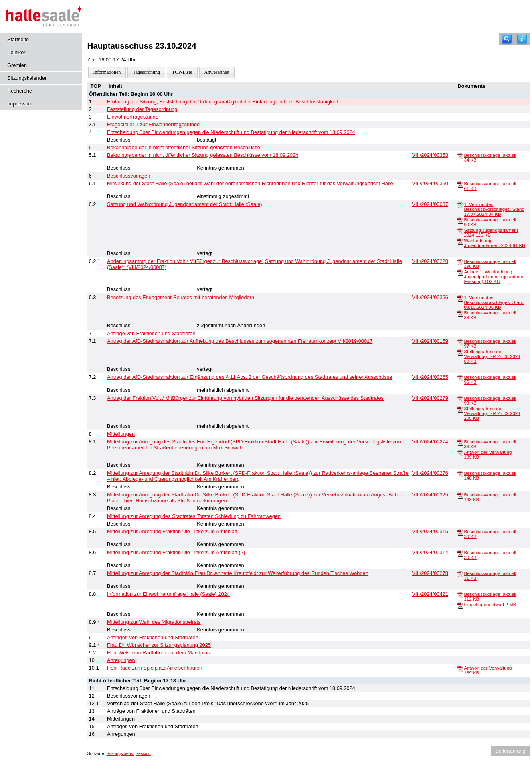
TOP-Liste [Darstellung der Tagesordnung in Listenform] (182, 72)
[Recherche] (507, 39)
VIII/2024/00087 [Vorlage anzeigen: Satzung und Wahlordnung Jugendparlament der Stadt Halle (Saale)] (430, 204)
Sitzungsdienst (120, 753)
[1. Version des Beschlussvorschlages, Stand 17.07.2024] (460, 205)
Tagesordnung (146, 72)
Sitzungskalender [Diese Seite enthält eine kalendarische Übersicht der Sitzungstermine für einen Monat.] (27, 78)
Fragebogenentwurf (490, 605)
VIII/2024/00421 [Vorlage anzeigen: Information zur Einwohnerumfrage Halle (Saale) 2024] (430, 594)
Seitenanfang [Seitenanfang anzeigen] (510, 751)
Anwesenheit (217, 72)
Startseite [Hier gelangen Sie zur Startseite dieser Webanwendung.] (18, 39)
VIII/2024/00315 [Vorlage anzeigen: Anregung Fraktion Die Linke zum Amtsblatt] (430, 531)
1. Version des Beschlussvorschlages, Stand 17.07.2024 (494, 209)
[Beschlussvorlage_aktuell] (460, 156)
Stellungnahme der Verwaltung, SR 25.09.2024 (492, 413)
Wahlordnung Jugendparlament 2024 (494, 243)
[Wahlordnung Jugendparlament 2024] (460, 241)
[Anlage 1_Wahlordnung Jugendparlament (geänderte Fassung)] (460, 272)
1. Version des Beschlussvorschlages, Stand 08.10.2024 (494, 302)
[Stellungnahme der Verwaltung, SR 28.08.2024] (460, 352)
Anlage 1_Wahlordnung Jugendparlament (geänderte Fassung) (494, 277)
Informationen (107, 72)
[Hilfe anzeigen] (522, 39)
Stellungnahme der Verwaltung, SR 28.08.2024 (492, 356)
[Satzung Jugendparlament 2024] (460, 231)
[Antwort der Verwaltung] (460, 453)
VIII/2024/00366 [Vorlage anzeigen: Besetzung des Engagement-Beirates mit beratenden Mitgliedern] (430, 297)
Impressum (20, 104)
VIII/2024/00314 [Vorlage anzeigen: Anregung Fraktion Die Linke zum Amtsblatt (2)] (430, 552)
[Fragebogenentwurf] (460, 605)
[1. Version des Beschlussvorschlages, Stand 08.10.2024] (460, 298)
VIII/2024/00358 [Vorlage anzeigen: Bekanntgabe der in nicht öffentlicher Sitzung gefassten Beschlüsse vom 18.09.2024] (430, 155)
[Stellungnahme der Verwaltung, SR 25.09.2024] (460, 409)
